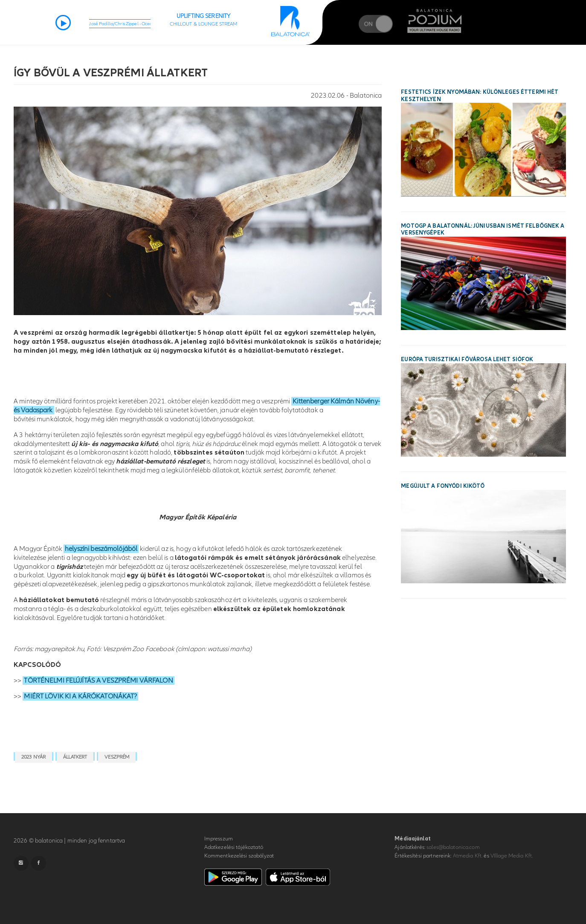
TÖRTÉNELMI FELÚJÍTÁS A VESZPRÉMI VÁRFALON (98, 681)
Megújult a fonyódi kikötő (443, 486)
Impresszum (219, 839)
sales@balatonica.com (453, 847)
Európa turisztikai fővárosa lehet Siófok (467, 359)
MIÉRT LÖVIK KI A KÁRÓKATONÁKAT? (80, 696)
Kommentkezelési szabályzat (239, 856)
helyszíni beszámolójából (101, 549)
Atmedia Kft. (468, 856)
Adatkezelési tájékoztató (234, 847)
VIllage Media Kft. (512, 856)
